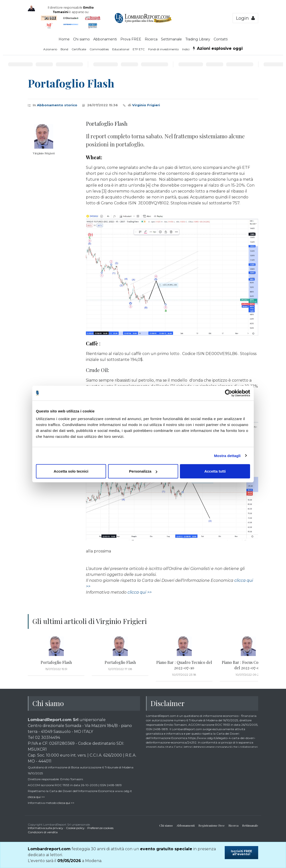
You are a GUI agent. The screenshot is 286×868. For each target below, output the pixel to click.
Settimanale (171, 39)
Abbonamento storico (57, 105)
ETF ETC (139, 49)
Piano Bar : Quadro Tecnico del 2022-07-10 (184, 665)
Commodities (99, 49)
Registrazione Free (212, 825)
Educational (121, 49)
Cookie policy (75, 828)
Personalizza (143, 471)
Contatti (221, 39)
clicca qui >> (140, 592)
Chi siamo (81, 39)
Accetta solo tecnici (71, 471)
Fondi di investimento (163, 49)
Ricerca (151, 39)
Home (64, 39)
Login (245, 18)
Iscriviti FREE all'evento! (241, 853)
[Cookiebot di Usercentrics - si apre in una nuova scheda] (229, 393)
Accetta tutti (215, 471)
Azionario (50, 49)
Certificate (79, 49)
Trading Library (198, 39)
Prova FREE (131, 39)
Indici (186, 49)
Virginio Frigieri (146, 105)
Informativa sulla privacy (46, 828)
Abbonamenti (105, 39)
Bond (64, 49)
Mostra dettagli (227, 455)
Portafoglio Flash (56, 662)
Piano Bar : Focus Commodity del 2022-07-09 (248, 665)
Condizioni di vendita (43, 832)
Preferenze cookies (100, 828)
